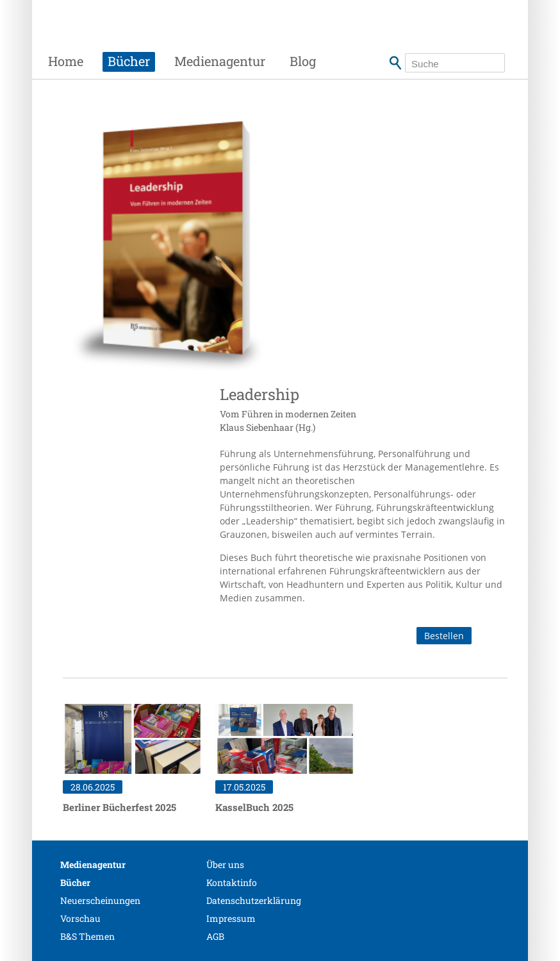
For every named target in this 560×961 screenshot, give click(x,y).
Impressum (231, 918)
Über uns (225, 865)
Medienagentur (220, 61)
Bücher (129, 61)
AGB (215, 936)
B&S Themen (87, 936)
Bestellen (444, 636)
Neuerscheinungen (100, 900)
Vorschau (80, 918)
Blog (303, 61)
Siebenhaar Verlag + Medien (158, 35)
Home (66, 61)
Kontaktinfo (232, 882)
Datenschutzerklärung (254, 900)
